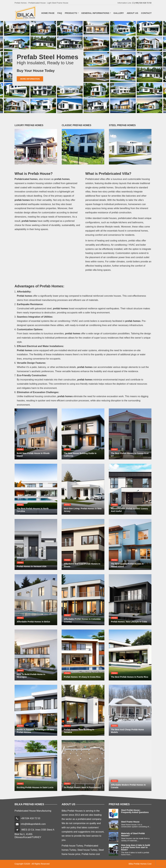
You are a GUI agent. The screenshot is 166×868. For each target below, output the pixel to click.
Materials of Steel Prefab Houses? (133, 834)
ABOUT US (132, 13)
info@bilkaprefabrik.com (33, 824)
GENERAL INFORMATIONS (95, 13)
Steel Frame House (130, 822)
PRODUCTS (71, 13)
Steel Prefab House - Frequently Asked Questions (135, 811)
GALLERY (119, 13)
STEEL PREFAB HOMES (122, 125)
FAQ (60, 13)
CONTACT (146, 13)
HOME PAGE (48, 13)
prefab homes (73, 334)
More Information (30, 79)
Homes (20, 449)
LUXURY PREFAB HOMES (29, 125)
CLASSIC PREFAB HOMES (77, 125)
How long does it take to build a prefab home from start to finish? (136, 847)
